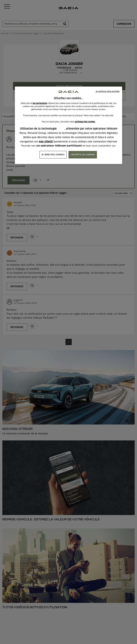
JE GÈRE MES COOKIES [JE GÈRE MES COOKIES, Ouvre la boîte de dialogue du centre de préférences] (53, 155)
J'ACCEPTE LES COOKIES (83, 155)
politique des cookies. (85, 121)
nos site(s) (46, 141)
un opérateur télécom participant (59, 145)
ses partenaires (40, 103)
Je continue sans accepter (108, 91)
